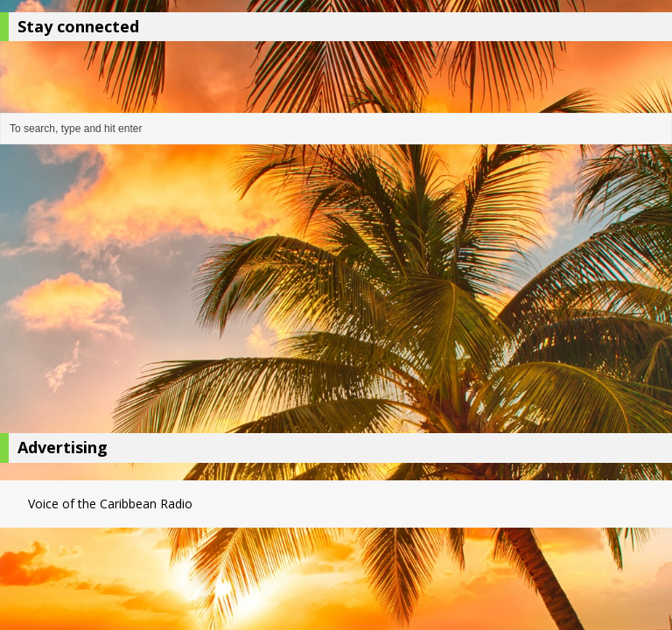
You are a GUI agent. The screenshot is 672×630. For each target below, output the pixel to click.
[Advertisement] (336, 293)
